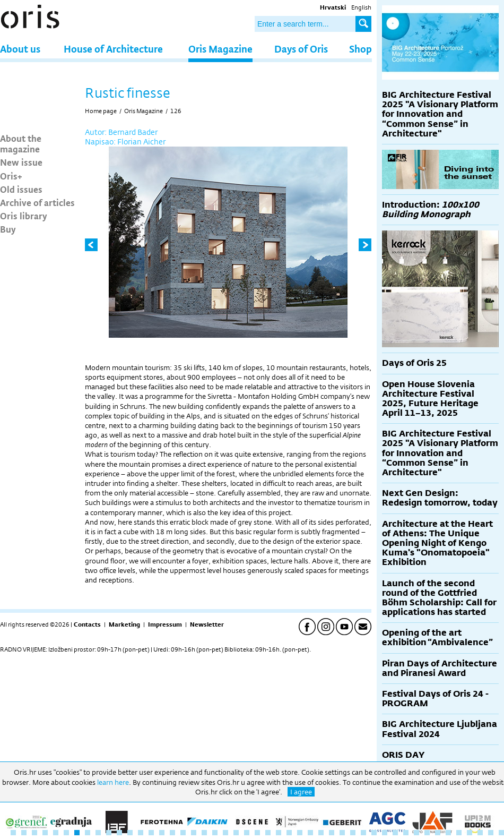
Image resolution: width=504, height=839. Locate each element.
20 (215, 833)
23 (247, 833)
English (361, 7)
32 (342, 833)
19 (204, 833)
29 (310, 833)
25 (268, 833)
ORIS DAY (403, 755)
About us (20, 49)
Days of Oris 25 (414, 363)
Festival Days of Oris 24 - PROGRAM (435, 699)
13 (141, 833)
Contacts (87, 624)
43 (459, 833)
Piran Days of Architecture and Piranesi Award (440, 668)
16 (172, 833)
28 (300, 833)
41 (438, 833)
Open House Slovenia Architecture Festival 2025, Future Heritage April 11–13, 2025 (430, 399)
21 (225, 833)
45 (480, 833)
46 (491, 833)
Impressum (165, 624)
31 (332, 833)
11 (119, 833)
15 (162, 833)
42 (448, 833)
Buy (8, 229)
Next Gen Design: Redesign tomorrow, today (440, 498)
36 (385, 833)
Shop (360, 49)
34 (363, 833)
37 (395, 833)
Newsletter (207, 624)
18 (194, 833)
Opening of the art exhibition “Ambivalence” (437, 637)
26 (279, 833)
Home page (101, 111)
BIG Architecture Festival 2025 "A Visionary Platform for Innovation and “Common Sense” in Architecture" (440, 114)
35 (374, 833)
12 (130, 833)
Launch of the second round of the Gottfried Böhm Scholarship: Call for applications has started (439, 598)
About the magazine (21, 143)
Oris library (24, 216)
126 (176, 111)
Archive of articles (37, 202)
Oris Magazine (220, 49)
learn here (113, 782)
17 (183, 833)
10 (109, 833)
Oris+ (11, 176)
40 (427, 833)
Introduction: (431, 209)
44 (470, 833)
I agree (301, 792)
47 (501, 833)
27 (289, 833)
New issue (21, 162)
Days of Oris (301, 49)
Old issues (21, 189)
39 (416, 833)
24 (257, 833)
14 (151, 833)
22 (236, 833)
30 (321, 833)
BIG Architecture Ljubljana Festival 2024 (440, 729)
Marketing (124, 624)
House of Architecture (113, 49)
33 (353, 833)
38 (406, 833)
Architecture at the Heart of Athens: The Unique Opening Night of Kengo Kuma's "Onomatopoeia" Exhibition (437, 543)
